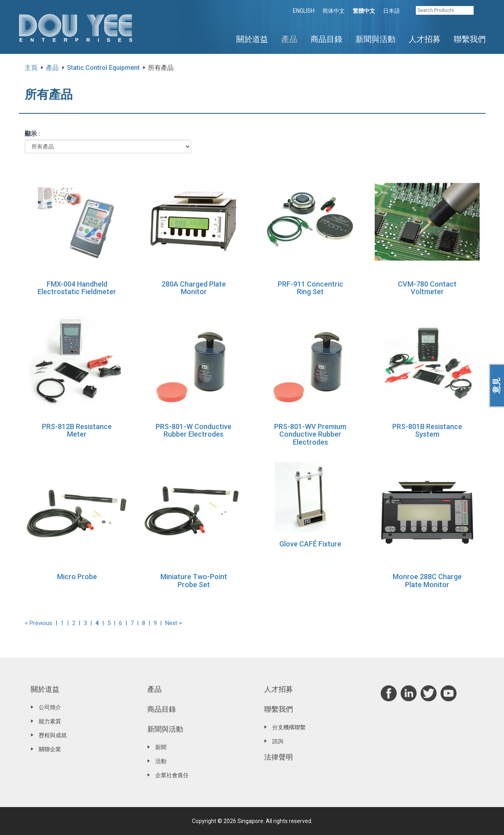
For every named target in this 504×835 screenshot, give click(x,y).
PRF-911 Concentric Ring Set (310, 288)
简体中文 (334, 11)
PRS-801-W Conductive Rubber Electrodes (194, 430)
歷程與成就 (53, 735)
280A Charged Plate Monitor (194, 288)
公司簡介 (50, 707)
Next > (174, 623)
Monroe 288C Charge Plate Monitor (427, 581)
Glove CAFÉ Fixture (310, 544)
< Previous (39, 623)
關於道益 (252, 39)
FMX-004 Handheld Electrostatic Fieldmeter (77, 288)
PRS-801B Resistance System (427, 430)
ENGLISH (304, 11)
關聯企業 (50, 749)
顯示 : (32, 134)
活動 (161, 761)
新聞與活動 (376, 39)
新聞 (161, 747)
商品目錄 (326, 39)
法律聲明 (279, 757)
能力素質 (50, 721)
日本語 (391, 11)
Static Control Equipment (103, 68)
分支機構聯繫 (289, 727)
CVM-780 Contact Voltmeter (427, 288)
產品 (289, 39)
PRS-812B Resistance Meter (77, 430)
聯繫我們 (470, 39)
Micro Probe (77, 577)
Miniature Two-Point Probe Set (194, 581)
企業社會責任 (172, 775)
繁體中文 (364, 11)
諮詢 (278, 741)
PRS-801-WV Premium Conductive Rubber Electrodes (310, 434)
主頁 (31, 68)
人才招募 (425, 39)
